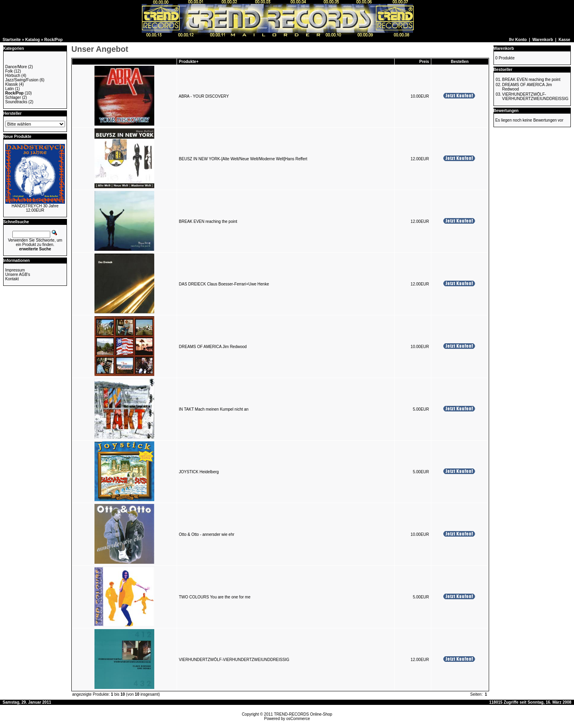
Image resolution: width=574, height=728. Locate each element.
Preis (424, 62)
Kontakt (12, 279)
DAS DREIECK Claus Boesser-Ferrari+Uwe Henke (224, 284)
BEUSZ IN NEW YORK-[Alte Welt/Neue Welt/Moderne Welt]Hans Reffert (243, 159)
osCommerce (298, 719)
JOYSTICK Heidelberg (199, 472)
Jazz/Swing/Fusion (22, 80)
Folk (9, 71)
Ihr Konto (518, 40)
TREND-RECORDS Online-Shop (303, 714)
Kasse (564, 40)
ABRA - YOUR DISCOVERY (204, 96)
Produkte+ (189, 62)
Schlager (13, 97)
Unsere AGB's (18, 274)
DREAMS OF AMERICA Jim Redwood (213, 347)
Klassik (12, 84)
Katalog (32, 40)
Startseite (12, 40)
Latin (10, 89)
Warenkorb (543, 40)
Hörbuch (13, 76)
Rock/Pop (53, 40)
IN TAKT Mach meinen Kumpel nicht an (214, 409)
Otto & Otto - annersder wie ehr (207, 534)
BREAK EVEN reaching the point (208, 221)
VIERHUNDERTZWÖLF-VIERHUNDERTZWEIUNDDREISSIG (234, 660)
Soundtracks (16, 102)
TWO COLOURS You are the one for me (215, 597)
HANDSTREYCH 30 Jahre (35, 206)
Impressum (15, 270)
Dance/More (16, 67)
